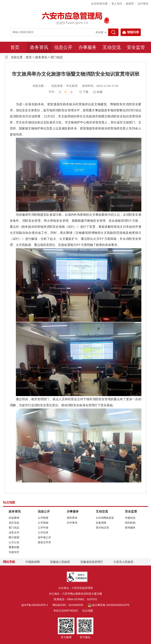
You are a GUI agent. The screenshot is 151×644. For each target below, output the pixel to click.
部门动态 (57, 57)
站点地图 (88, 611)
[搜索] (113, 32)
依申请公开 (44, 537)
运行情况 (143, 4)
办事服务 (88, 47)
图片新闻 (14, 537)
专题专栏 (14, 552)
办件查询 (72, 523)
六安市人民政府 (123, 562)
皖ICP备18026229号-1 (35, 605)
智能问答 (131, 32)
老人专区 (117, 4)
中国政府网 (33, 562)
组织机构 (130, 523)
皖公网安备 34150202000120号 (109, 605)
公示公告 (14, 542)
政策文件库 (44, 542)
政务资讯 (39, 47)
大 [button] (60, 92)
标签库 (130, 4)
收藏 (100, 92)
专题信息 (130, 518)
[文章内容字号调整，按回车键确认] (61, 92)
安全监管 (136, 47)
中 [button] (66, 92)
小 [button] (71, 92)
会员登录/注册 (99, 4)
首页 (15, 47)
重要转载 (14, 547)
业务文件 (14, 532)
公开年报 (43, 528)
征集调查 (101, 523)
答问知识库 (102, 528)
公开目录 (43, 532)
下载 (86, 92)
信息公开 (63, 47)
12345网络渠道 (105, 518)
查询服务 (130, 528)
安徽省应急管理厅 (92, 562)
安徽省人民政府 (60, 562)
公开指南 (43, 523)
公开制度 (43, 518)
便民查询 (72, 518)
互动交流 (112, 47)
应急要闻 (14, 518)
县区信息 (14, 523)
